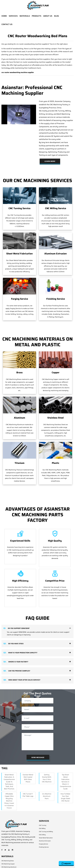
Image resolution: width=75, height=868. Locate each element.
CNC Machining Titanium (9, 862)
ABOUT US (48, 16)
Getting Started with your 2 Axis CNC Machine (47, 764)
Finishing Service (56, 299)
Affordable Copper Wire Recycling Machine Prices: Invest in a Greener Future (9, 787)
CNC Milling (42, 814)
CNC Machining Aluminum (9, 853)
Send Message (38, 743)
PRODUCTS (37, 16)
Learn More (50, 161)
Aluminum (20, 418)
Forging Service (20, 299)
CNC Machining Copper (8, 850)
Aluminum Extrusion (56, 254)
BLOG (57, 16)
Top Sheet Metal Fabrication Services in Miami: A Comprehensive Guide (66, 767)
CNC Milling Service (56, 208)
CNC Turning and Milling (46, 817)
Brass (19, 373)
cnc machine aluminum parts (47, 782)
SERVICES (13, 16)
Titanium (20, 449)
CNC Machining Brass (8, 846)
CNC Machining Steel (7, 856)
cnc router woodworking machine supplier (18, 72)
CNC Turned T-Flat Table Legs (28, 781)
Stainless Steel (56, 418)
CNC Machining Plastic (8, 865)
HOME (4, 16)
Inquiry (66, 863)
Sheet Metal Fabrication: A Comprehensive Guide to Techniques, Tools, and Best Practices (9, 767)
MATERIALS (25, 16)
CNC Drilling (42, 820)
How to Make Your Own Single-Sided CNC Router (65, 783)
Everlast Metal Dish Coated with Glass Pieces (28, 764)
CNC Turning (43, 811)
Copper (56, 373)
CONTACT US (7, 24)
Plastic (56, 449)
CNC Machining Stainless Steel (10, 859)
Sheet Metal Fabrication (19, 254)
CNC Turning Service (19, 208)
